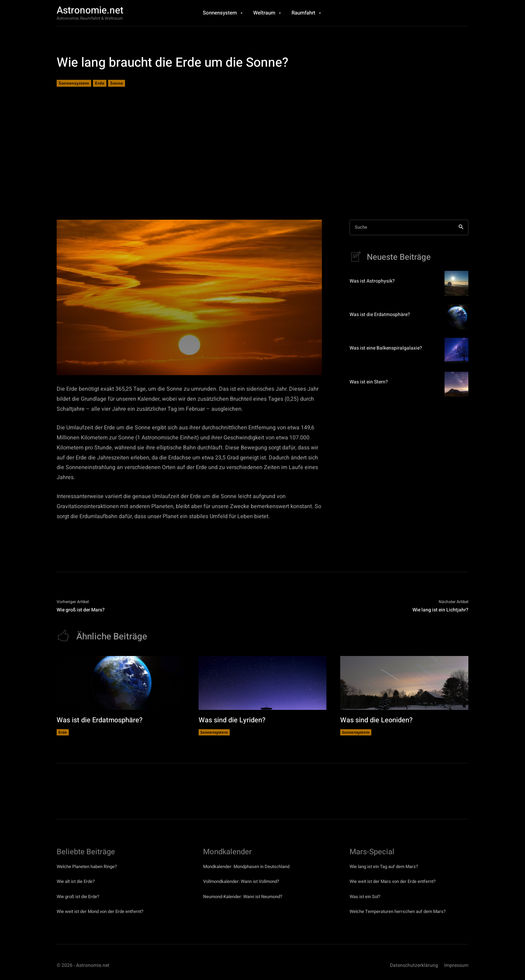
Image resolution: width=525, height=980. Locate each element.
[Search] (461, 227)
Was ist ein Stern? (369, 382)
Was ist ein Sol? (365, 897)
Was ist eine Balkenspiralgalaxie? (386, 348)
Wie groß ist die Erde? (78, 897)
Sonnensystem (74, 83)
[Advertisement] (262, 154)
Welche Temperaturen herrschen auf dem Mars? (398, 911)
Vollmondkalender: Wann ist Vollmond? (241, 881)
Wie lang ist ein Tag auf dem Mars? (384, 867)
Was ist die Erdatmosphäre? (380, 315)
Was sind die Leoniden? (376, 720)
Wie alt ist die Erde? (76, 881)
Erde (100, 83)
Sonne (117, 83)
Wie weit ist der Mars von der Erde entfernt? (393, 881)
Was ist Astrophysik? (372, 281)
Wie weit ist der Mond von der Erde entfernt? (100, 911)
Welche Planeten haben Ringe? (87, 867)
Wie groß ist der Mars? (81, 610)
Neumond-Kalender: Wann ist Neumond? (243, 897)
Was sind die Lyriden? (232, 720)
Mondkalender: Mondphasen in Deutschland (246, 867)
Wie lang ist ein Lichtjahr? (440, 610)
